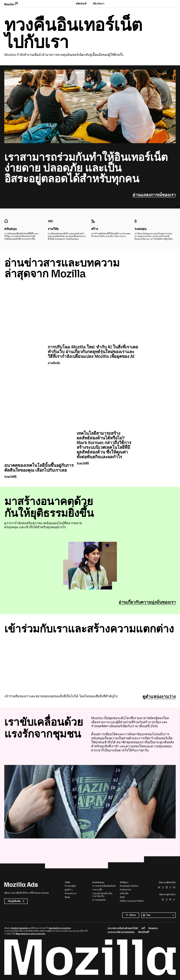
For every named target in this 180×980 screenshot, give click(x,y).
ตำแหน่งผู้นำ (71, 886)
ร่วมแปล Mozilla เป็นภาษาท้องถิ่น (102, 895)
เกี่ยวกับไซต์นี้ (144, 932)
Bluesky (159, 887)
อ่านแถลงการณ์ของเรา (154, 195)
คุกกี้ (143, 928)
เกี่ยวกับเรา (99, 4)
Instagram (163, 887)
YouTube (170, 899)
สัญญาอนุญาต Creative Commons (30, 934)
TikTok (170, 887)
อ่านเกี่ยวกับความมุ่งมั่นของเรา (147, 602)
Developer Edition (129, 886)
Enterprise (125, 890)
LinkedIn (167, 887)
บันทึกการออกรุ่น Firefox (132, 901)
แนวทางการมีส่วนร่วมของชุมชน (121, 932)
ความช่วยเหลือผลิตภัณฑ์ (104, 886)
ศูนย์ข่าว (69, 890)
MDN (122, 897)
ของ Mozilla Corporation (60, 928)
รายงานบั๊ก (97, 890)
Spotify (174, 887)
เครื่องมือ (124, 893)
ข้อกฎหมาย (153, 928)
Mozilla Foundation (20, 928)
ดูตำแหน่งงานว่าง (159, 696)
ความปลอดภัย (99, 900)
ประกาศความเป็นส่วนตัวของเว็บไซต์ (123, 928)
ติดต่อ (67, 897)
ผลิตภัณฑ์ (81, 4)
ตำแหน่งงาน (71, 893)
